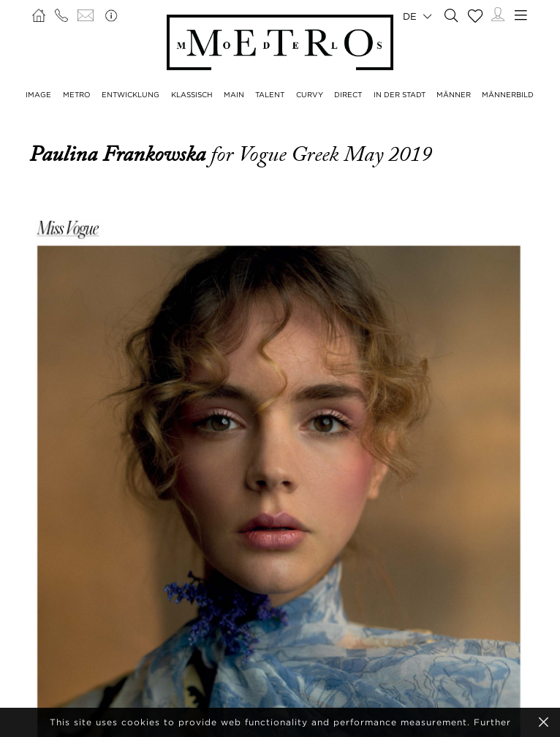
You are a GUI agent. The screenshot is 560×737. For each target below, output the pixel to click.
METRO (77, 95)
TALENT (270, 95)
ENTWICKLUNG (130, 95)
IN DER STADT (400, 95)
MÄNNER (454, 95)
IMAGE (38, 95)
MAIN (234, 95)
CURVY (310, 95)
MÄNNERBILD (508, 95)
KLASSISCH (192, 95)
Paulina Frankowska (120, 154)
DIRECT (348, 95)
